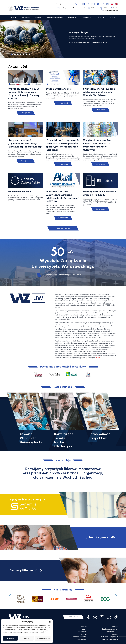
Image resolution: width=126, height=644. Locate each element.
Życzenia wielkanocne (58, 89)
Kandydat (114, 627)
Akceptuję (10, 638)
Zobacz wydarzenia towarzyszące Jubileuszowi (63, 275)
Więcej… (98, 358)
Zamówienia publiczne (79, 637)
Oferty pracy (82, 639)
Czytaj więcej (26, 113)
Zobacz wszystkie (63, 228)
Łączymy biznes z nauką (25, 500)
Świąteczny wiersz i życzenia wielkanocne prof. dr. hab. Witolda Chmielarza (99, 92)
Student (84, 629)
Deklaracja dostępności (109, 637)
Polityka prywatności (110, 639)
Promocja (83, 634)
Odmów (26, 638)
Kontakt (115, 634)
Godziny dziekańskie (20, 192)
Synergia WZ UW (112, 632)
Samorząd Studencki (26, 570)
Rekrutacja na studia (100, 537)
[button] (50, 622)
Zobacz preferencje (43, 638)
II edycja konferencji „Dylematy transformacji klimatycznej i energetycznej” (25, 143)
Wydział (84, 627)
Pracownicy (82, 632)
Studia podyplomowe (110, 629)
